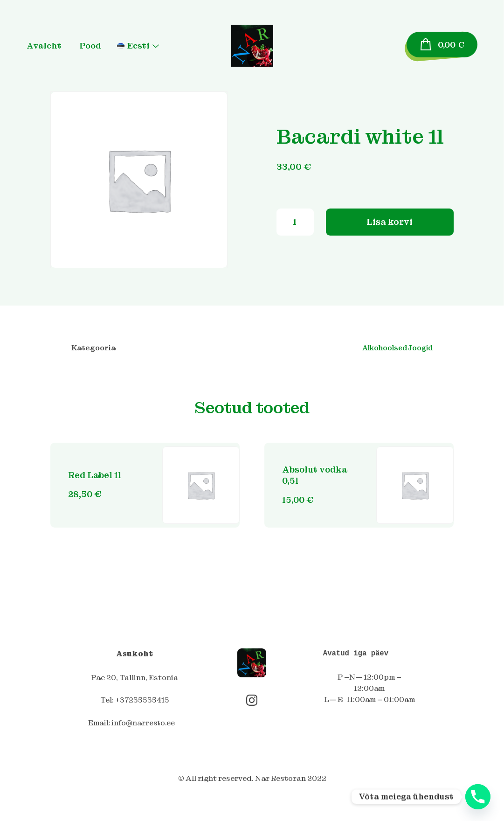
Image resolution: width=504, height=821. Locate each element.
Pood (100, 46)
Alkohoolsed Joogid (396, 348)
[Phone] (478, 797)
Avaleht (55, 46)
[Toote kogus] (295, 238)
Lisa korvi (390, 238)
